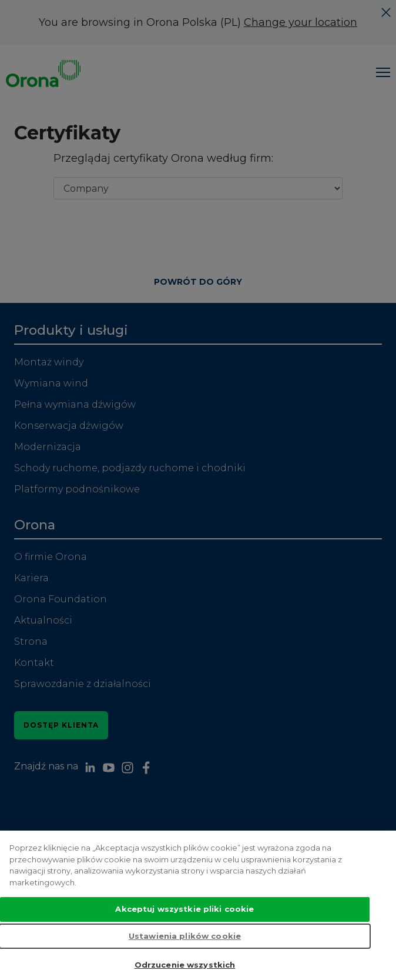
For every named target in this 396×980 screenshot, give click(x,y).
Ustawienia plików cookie (185, 953)
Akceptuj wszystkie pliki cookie (184, 926)
